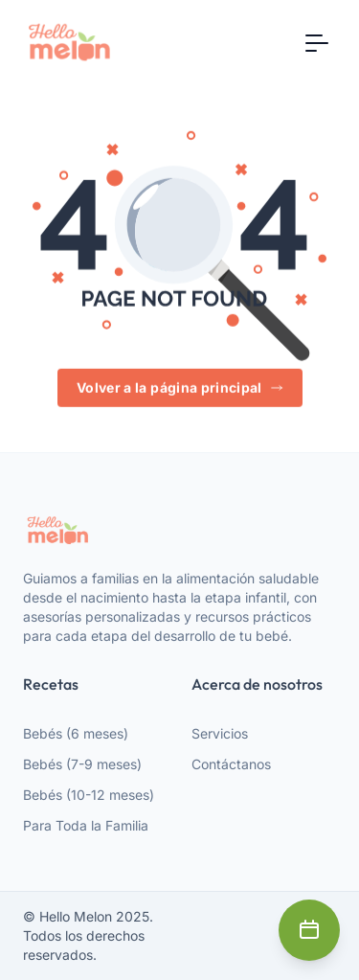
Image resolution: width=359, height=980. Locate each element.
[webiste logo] (179, 530)
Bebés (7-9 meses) (82, 764)
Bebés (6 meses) (76, 733)
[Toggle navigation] (317, 42)
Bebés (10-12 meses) (89, 795)
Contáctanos (231, 764)
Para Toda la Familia (86, 825)
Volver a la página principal (180, 388)
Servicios (220, 733)
